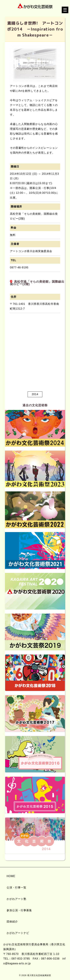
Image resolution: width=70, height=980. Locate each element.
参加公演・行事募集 (19, 910)
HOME (11, 876)
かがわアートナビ (18, 933)
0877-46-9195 (19, 268)
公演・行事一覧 (16, 888)
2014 (35, 394)
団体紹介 (12, 922)
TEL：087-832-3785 (17, 959)
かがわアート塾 (16, 899)
